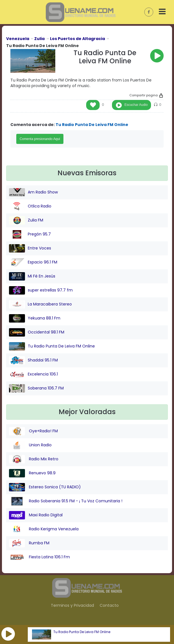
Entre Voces (30, 248)
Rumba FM (29, 543)
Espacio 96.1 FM (33, 262)
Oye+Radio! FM (33, 431)
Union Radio (30, 445)
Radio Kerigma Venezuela (44, 529)
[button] (8, 634)
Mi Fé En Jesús (32, 276)
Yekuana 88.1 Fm (35, 318)
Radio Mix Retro (34, 459)
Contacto (109, 605)
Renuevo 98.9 (32, 473)
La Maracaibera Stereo (40, 304)
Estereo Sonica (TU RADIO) (45, 487)
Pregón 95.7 (30, 234)
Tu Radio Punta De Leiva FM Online (82, 632)
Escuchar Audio (136, 105)
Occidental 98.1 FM (37, 332)
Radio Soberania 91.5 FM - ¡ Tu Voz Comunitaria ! (66, 501)
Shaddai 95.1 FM (33, 360)
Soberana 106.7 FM (36, 388)
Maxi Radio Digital (36, 515)
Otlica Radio (30, 206)
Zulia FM (26, 220)
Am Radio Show (33, 192)
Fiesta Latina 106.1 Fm (39, 557)
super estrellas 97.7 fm (41, 290)
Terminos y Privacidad (72, 605)
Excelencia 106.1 (33, 374)
